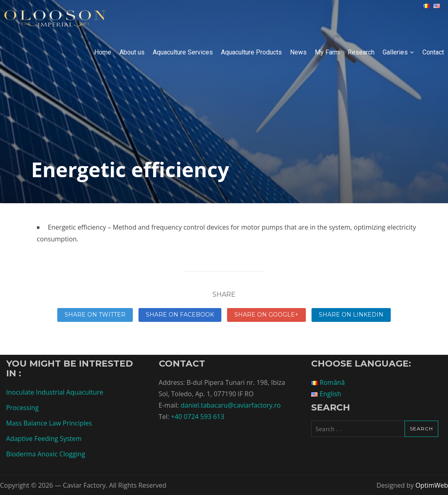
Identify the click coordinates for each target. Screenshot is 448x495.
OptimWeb (432, 485)
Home (103, 52)
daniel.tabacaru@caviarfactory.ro (231, 405)
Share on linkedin (351, 315)
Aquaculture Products (251, 52)
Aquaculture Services (183, 52)
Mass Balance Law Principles (49, 423)
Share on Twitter (95, 315)
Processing (22, 408)
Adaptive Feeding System (44, 439)
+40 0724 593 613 (198, 417)
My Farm (327, 52)
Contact (433, 52)
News (298, 52)
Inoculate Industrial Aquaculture (55, 392)
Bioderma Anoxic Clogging (46, 454)
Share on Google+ (266, 315)
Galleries (395, 52)
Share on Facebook (180, 315)
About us (132, 52)
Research (361, 52)
